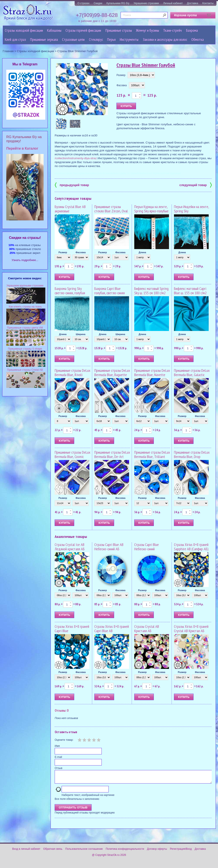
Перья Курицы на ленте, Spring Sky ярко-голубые (151, 209)
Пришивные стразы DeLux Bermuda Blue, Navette (152, 373)
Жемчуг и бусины (148, 30)
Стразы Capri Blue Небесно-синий (147, 547)
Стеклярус (96, 39)
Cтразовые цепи (73, 39)
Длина (142, 252)
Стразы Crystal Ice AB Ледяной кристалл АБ (70, 547)
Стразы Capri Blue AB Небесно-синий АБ (109, 547)
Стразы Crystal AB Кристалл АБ (147, 629)
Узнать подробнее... (25, 260)
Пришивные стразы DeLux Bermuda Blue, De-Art (112, 454)
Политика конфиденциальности (125, 851)
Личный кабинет (173, 3)
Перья (111, 39)
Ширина (80, 334)
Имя (57, 746)
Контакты (208, 3)
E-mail (58, 757)
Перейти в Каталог (22, 148)
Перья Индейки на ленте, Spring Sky (191, 209)
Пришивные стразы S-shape (25, 349)
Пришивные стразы (119, 30)
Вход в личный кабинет (26, 851)
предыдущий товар (72, 185)
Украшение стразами (146, 3)
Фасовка (122, 85)
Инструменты (129, 39)
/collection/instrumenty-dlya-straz (76, 158)
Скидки (98, 3)
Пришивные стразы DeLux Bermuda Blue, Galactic (192, 373)
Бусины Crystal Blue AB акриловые (70, 209)
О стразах (84, 3)
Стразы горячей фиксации (83, 30)
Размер (121, 75)
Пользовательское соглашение (84, 851)
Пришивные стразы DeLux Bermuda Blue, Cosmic (72, 454)
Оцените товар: (64, 740)
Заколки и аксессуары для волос (165, 39)
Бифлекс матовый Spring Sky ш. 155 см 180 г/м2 (151, 291)
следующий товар (196, 185)
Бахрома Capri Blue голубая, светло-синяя (110, 291)
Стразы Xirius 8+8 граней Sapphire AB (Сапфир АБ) (191, 547)
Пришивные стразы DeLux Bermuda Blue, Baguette (112, 373)
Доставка (193, 3)
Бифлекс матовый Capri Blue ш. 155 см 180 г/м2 (190, 291)
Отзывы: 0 (62, 710)
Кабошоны (54, 30)
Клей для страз (15, 39)
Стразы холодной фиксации (24, 30)
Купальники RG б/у (118, 3)
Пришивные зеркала (44, 39)
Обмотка (198, 39)
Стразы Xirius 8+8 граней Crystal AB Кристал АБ (191, 629)
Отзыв (58, 768)
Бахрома (192, 30)
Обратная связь (53, 851)
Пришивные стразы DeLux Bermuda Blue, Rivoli (72, 373)
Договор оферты (157, 851)
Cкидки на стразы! (25, 238)
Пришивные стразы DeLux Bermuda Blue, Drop (192, 454)
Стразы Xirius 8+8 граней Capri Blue (72, 629)
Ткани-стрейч (172, 30)
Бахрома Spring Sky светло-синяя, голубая (70, 291)
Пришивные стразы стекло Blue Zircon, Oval (111, 209)
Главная (8, 51)
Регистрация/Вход (181, 851)
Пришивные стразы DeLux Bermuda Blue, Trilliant (152, 454)
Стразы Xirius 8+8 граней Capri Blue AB (112, 629)
